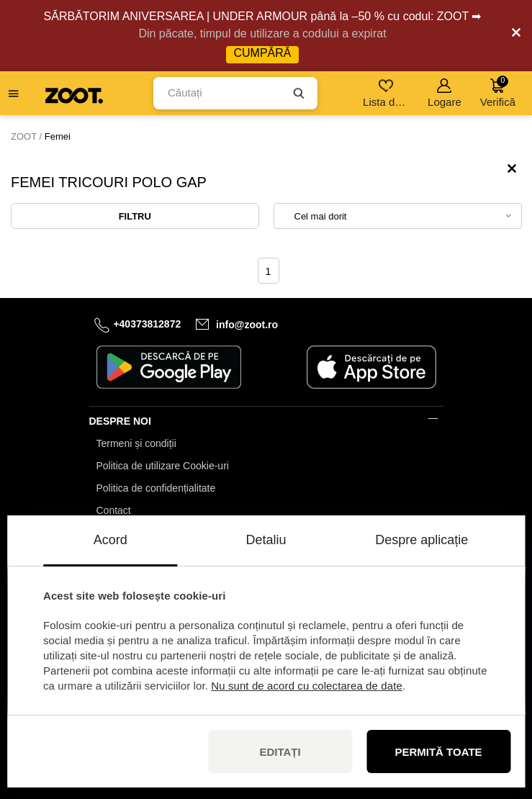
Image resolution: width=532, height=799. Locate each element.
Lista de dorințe (387, 93)
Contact (114, 510)
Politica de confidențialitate (156, 488)
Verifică (498, 92)
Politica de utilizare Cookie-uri (163, 466)
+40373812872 (147, 324)
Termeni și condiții (136, 443)
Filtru (135, 216)
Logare (445, 93)
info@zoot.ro (247, 325)
